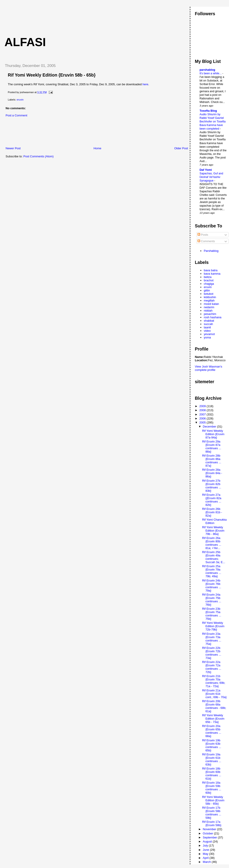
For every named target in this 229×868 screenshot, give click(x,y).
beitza (208, 277)
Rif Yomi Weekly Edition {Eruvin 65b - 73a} (213, 719)
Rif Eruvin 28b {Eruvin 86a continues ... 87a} (212, 461)
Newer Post (13, 148)
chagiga (209, 284)
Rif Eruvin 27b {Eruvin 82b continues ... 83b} (212, 486)
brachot (209, 280)
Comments (206, 241)
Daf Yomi (206, 170)
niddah (208, 311)
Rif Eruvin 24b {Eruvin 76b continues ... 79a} (212, 586)
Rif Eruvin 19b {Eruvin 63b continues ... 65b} (212, 745)
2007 (203, 414)
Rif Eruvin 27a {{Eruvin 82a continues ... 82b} (212, 500)
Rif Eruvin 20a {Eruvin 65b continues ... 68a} (212, 731)
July (206, 846)
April (206, 858)
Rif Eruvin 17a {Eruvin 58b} (212, 823)
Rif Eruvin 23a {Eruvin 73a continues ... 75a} (212, 639)
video (207, 331)
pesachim (210, 314)
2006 (203, 418)
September (210, 837)
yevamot (209, 334)
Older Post (181, 148)
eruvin (20, 100)
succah (208, 324)
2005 (203, 422)
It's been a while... (211, 73)
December (210, 427)
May (206, 854)
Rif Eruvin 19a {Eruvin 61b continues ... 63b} (212, 759)
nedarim (209, 307)
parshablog (207, 70)
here (145, 84)
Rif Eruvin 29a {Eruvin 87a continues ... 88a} (212, 447)
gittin (207, 290)
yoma (207, 337)
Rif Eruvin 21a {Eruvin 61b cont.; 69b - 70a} (214, 694)
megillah (209, 300)
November (210, 829)
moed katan (211, 304)
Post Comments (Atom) (39, 156)
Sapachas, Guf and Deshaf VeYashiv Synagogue (211, 177)
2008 (203, 410)
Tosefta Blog (208, 111)
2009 (203, 406)
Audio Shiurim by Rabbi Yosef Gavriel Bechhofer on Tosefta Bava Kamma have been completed (212, 122)
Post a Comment (16, 115)
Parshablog (211, 251)
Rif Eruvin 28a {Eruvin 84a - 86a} (212, 473)
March (207, 862)
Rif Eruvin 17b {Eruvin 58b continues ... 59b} (212, 813)
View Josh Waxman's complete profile (208, 368)
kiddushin (210, 297)
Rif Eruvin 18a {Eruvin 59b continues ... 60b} (212, 788)
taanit (207, 327)
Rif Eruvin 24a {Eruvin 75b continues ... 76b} (212, 600)
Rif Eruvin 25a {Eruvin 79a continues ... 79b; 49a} (212, 571)
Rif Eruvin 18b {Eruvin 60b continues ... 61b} (212, 774)
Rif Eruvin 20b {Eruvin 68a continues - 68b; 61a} (214, 706)
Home (97, 148)
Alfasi (25, 42)
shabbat (209, 321)
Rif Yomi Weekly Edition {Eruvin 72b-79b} (213, 626)
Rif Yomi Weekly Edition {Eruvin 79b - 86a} (213, 531)
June (206, 850)
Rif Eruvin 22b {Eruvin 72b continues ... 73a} (212, 653)
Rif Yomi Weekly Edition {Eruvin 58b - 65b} (52, 75)
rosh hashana (213, 317)
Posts (203, 235)
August (208, 841)
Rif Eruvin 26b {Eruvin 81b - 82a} (212, 512)
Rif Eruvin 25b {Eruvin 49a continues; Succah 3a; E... (214, 557)
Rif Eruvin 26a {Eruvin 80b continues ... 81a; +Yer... (212, 543)
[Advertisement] (83, 17)
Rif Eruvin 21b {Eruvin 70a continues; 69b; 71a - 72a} (214, 681)
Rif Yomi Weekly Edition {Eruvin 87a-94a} (213, 434)
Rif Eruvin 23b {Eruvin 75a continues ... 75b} (212, 614)
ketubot (209, 294)
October (208, 833)
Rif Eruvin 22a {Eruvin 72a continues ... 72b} (212, 667)
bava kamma (212, 274)
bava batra (211, 270)
